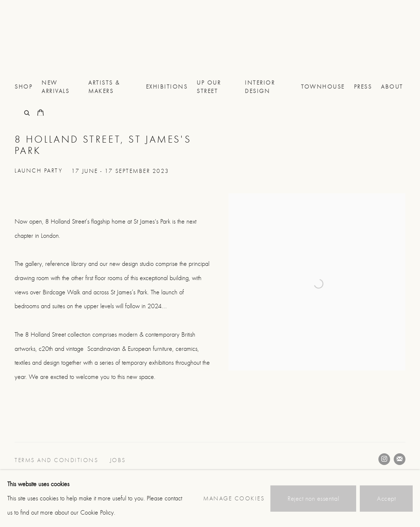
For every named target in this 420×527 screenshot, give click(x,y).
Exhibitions (167, 87)
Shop (24, 87)
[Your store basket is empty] (41, 113)
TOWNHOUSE (323, 87)
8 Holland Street (44, 39)
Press (363, 87)
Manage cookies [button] (234, 499)
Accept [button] (386, 499)
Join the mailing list (400, 459)
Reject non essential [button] (313, 499)
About (392, 87)
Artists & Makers (104, 87)
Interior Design (260, 87)
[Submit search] (27, 112)
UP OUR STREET (209, 87)
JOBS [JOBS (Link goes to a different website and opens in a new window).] (119, 460)
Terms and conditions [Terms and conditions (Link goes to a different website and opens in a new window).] (58, 460)
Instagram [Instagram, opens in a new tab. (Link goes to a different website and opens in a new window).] (384, 459)
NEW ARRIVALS (55, 87)
